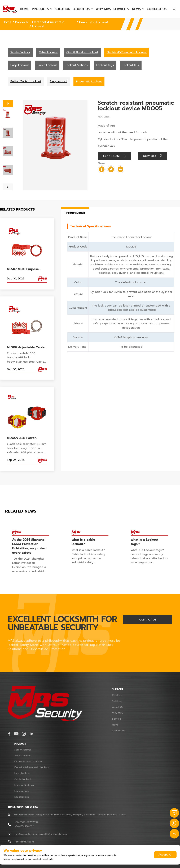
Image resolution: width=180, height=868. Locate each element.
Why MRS (103, 9)
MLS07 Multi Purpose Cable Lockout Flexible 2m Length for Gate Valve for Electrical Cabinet (27, 269)
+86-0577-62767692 (27, 822)
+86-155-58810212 (25, 826)
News (136, 9)
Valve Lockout (23, 755)
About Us (81, 9)
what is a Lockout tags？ (145, 542)
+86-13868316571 (24, 841)
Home (25, 9)
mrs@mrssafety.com (27, 834)
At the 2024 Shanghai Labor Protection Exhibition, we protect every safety (29, 546)
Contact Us (157, 9)
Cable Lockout (23, 779)
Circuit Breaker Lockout (28, 761)
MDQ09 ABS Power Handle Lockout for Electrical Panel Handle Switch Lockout (25, 438)
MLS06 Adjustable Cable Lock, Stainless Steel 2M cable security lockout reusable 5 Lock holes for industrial (27, 347)
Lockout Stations (24, 785)
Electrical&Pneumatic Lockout (48, 24)
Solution (63, 9)
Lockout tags (22, 791)
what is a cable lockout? (83, 542)
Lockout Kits (22, 796)
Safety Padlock (23, 749)
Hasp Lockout (22, 773)
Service (120, 9)
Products (40, 9)
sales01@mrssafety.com (53, 834)
